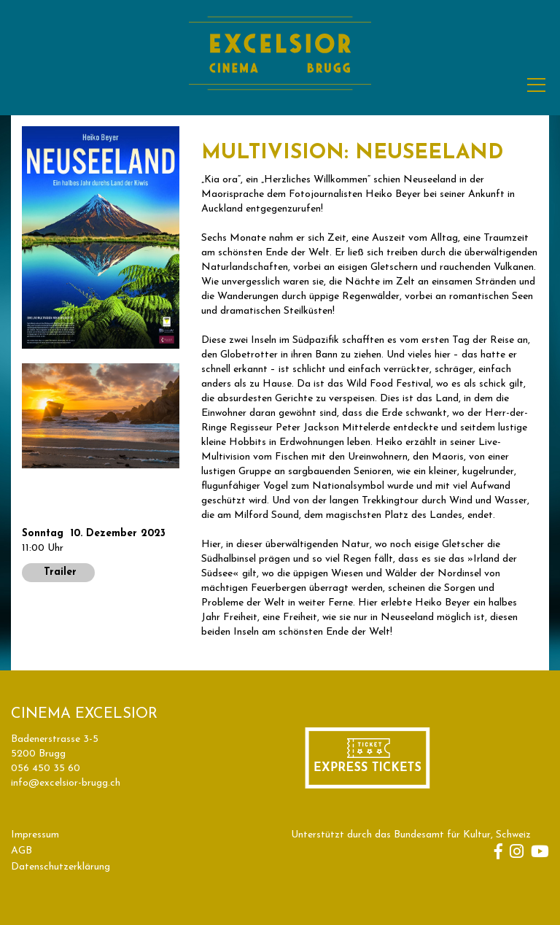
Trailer (58, 572)
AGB (22, 851)
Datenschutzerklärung (61, 867)
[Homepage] (280, 107)
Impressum (35, 835)
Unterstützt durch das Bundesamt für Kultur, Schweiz (411, 835)
